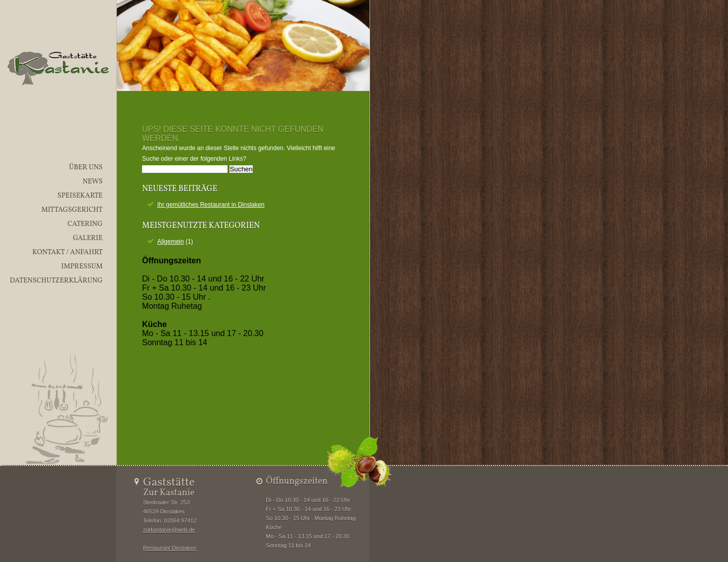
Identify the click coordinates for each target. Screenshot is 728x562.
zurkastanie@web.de (169, 530)
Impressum (82, 267)
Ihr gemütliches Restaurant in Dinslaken (211, 205)
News (93, 182)
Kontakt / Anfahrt (67, 252)
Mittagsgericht (72, 210)
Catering (85, 224)
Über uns (86, 168)
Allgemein (171, 242)
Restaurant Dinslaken (170, 548)
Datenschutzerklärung (56, 281)
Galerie (88, 238)
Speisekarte (80, 196)
